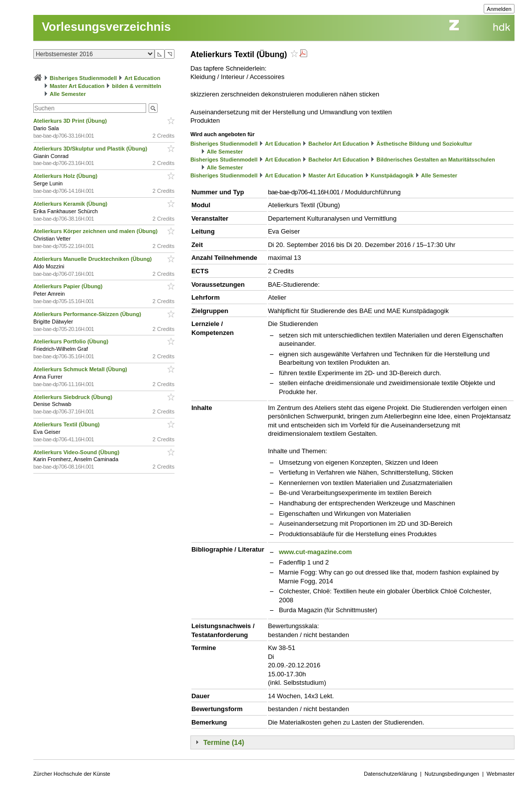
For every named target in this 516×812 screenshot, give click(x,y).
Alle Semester (68, 94)
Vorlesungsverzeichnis (106, 27)
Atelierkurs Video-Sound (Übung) (77, 452)
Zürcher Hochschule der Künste (72, 774)
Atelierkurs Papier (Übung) (69, 286)
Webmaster (501, 774)
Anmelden (499, 9)
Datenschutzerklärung (390, 774)
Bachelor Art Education (339, 144)
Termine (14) (224, 742)
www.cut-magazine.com (315, 552)
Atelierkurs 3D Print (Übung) (71, 121)
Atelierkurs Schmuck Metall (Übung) (81, 369)
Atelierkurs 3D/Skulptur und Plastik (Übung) (91, 149)
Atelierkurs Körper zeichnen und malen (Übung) (96, 231)
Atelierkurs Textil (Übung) (67, 424)
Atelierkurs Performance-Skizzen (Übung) (88, 314)
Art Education (142, 78)
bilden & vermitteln (136, 86)
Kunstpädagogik (392, 175)
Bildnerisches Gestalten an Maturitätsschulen (435, 160)
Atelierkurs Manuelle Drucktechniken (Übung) (93, 259)
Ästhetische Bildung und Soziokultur (424, 144)
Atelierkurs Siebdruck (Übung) (74, 397)
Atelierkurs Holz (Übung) (66, 176)
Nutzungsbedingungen (452, 774)
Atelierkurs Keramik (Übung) (71, 204)
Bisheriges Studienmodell (83, 78)
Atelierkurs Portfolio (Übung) (72, 341)
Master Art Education (77, 86)
